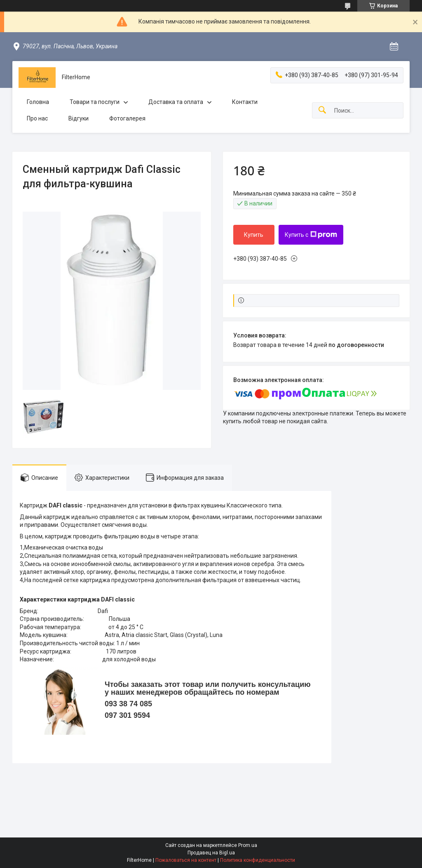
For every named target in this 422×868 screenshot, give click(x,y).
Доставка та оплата (176, 102)
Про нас (37, 118)
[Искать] (322, 110)
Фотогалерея (127, 118)
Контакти (245, 102)
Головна (38, 102)
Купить (254, 235)
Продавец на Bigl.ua (211, 853)
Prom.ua (248, 845)
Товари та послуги (95, 102)
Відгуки (79, 118)
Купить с (311, 235)
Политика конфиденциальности (258, 860)
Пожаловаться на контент (186, 860)
